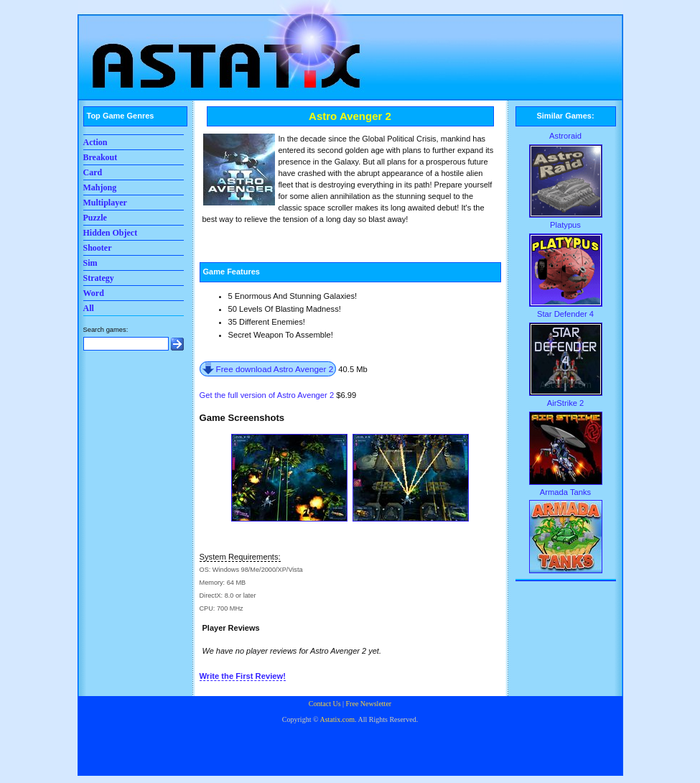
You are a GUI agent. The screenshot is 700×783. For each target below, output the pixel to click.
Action (95, 142)
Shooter (98, 248)
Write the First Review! (243, 676)
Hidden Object (111, 233)
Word (94, 293)
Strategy (99, 278)
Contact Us (325, 704)
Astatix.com (337, 719)
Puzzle (95, 218)
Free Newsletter (369, 704)
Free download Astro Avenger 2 (275, 369)
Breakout (101, 157)
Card (93, 172)
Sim (90, 263)
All (89, 308)
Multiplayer (105, 203)
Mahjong (100, 187)
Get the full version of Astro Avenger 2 (267, 395)
